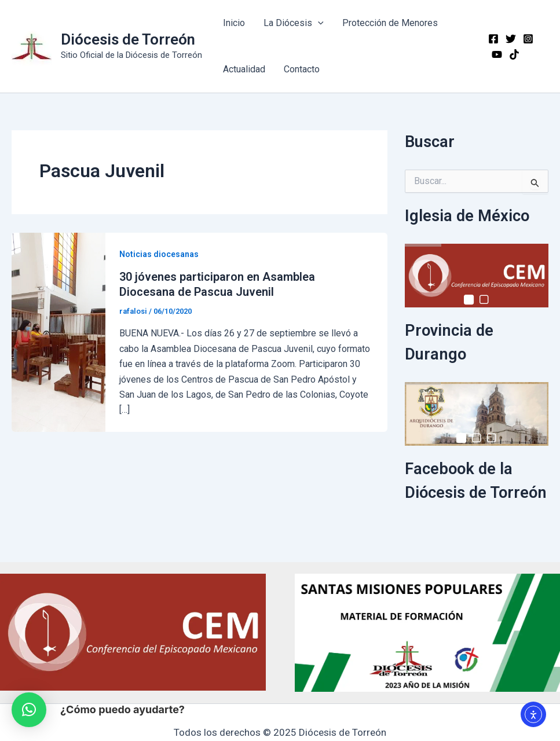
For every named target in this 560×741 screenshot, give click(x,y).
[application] (318, 23)
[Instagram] (528, 39)
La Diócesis (294, 23)
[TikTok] (514, 54)
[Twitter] (511, 39)
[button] (29, 710)
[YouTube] (497, 54)
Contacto (302, 69)
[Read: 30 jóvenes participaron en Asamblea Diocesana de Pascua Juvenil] (58, 331)
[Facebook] (493, 39)
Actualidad (244, 69)
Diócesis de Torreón (128, 39)
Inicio (234, 23)
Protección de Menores (390, 23)
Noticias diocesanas (159, 254)
